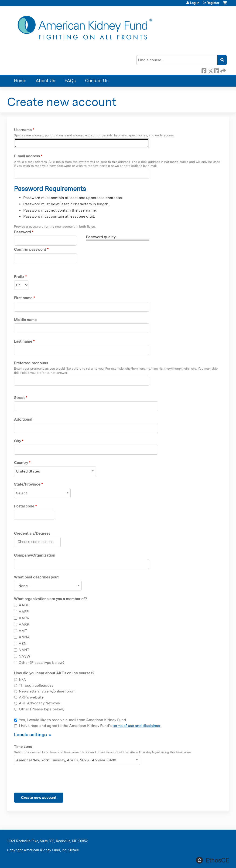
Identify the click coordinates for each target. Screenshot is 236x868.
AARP (24, 624)
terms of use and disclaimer (136, 726)
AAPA (24, 618)
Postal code (24, 506)
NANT (24, 650)
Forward (223, 70)
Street (19, 398)
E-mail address (27, 156)
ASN (23, 643)
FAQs (70, 81)
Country (21, 463)
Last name (23, 341)
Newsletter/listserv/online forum (47, 691)
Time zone (23, 747)
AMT (23, 631)
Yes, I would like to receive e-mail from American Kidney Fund (72, 720)
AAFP (24, 612)
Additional (23, 419)
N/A (22, 680)
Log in (195, 3)
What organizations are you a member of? (50, 599)
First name (23, 298)
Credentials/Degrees (32, 533)
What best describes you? (37, 577)
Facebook (204, 70)
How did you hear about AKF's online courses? (54, 673)
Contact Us (97, 81)
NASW (24, 656)
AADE (24, 605)
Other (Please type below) (41, 663)
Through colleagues (36, 685)
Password (22, 232)
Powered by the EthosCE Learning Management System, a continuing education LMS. (212, 860)
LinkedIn (216, 70)
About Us (45, 81)
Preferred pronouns (31, 363)
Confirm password (30, 249)
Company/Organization (35, 555)
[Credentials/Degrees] (38, 542)
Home (20, 81)
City (17, 441)
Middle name (25, 320)
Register (213, 3)
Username (23, 130)
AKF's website (31, 697)
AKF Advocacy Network (40, 703)
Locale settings (30, 735)
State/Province (27, 484)
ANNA (24, 637)
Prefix (19, 277)
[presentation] (49, 780)
